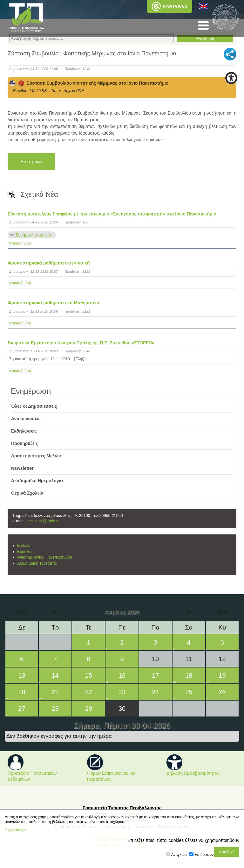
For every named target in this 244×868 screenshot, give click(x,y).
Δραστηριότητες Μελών (36, 456)
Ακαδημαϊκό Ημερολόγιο (37, 481)
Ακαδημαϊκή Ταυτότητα (37, 563)
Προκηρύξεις (25, 443)
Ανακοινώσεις (26, 419)
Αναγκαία (179, 855)
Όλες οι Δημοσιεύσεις (34, 406)
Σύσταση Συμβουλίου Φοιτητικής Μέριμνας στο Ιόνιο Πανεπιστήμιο (89, 83)
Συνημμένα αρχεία (33, 235)
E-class (24, 546)
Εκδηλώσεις (24, 431)
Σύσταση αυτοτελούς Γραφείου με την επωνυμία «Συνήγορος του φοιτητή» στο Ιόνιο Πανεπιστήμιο (112, 214)
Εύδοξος (25, 552)
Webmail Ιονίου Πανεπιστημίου (45, 557)
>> (222, 612)
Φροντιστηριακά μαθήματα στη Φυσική (49, 263)
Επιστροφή (31, 162)
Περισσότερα (16, 830)
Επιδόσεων (204, 855)
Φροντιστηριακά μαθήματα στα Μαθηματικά (53, 303)
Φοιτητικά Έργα (20, 243)
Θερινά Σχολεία (27, 493)
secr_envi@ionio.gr (43, 521)
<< (22, 612)
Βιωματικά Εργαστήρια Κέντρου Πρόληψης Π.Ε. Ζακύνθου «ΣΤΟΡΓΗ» (81, 343)
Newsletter (22, 468)
